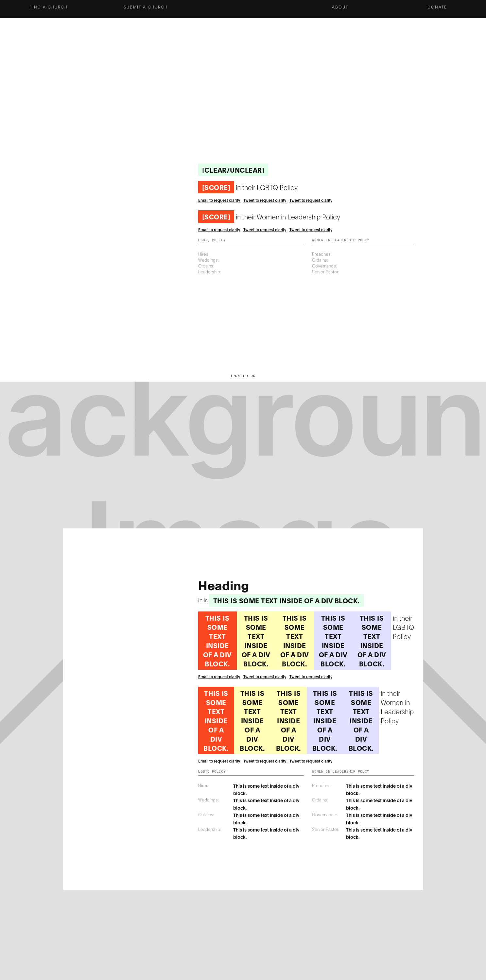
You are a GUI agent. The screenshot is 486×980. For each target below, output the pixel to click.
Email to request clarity (219, 200)
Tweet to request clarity (265, 200)
